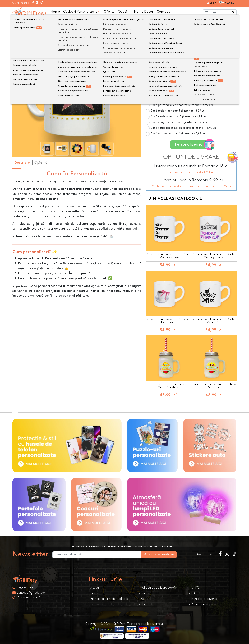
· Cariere (145, 593)
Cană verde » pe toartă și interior (178, 116)
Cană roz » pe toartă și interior (177, 82)
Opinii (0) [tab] (42, 162)
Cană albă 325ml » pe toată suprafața (176, 61)
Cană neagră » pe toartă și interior (179, 122)
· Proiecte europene (202, 604)
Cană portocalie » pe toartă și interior (182, 105)
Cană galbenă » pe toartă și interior (180, 99)
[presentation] (21, 93)
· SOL (193, 593)
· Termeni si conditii (102, 604)
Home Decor (144, 11)
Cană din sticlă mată (170, 76)
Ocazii (124, 12)
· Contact (146, 604)
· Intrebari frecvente (203, 598)
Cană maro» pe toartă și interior (178, 133)
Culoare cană (156, 55)
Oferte (109, 11)
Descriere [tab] (22, 163)
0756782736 (22, 3)
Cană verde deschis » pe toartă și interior (183, 128)
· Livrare (94, 593)
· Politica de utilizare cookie (158, 587)
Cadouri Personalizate (82, 12)
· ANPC (194, 587)
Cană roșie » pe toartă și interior (178, 111)
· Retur (144, 598)
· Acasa (94, 587)
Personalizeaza (192, 144)
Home (55, 11)
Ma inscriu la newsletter (175, 554)
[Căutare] (233, 13)
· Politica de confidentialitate (109, 598)
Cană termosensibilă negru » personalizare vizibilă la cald (192, 69)
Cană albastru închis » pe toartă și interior (184, 88)
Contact (163, 11)
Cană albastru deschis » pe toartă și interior (185, 93)
